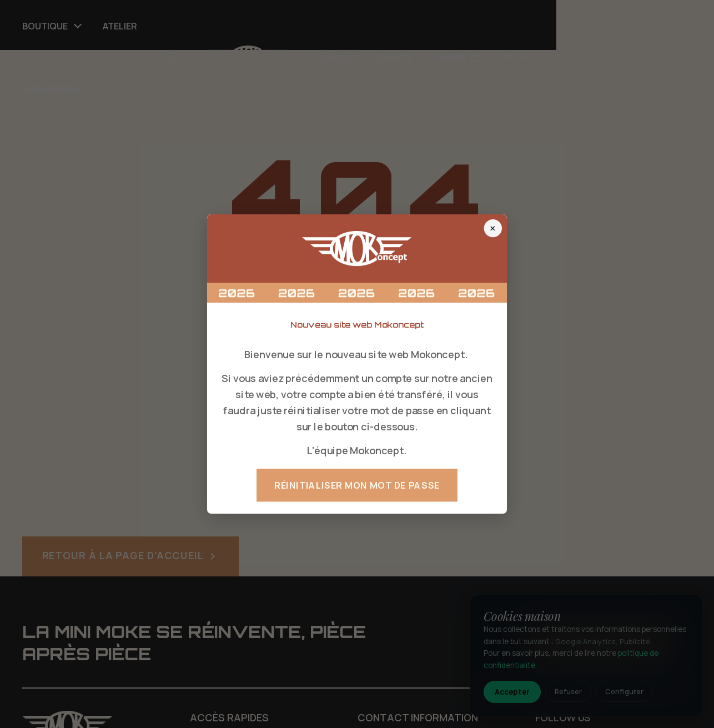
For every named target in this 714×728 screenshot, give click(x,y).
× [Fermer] (493, 228)
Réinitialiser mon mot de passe (357, 485)
